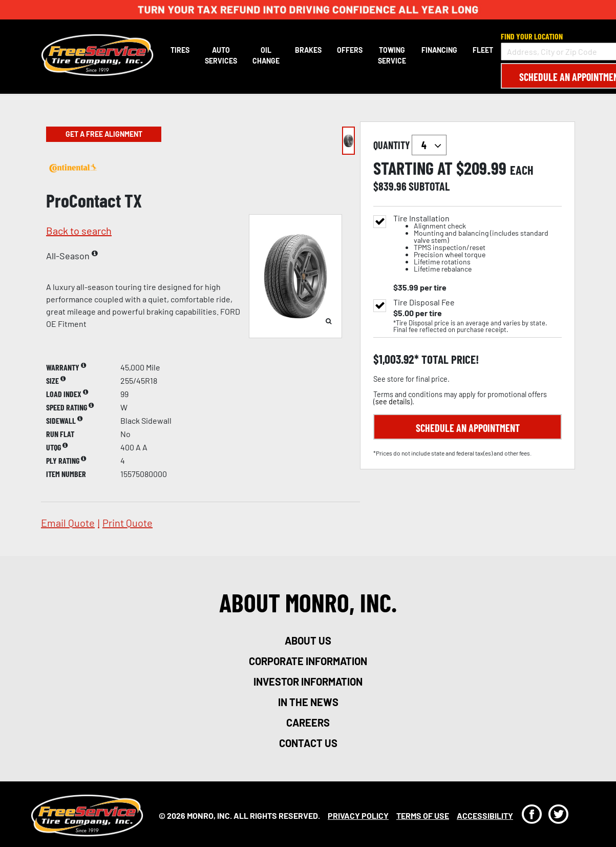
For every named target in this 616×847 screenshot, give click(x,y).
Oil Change (266, 55)
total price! (449, 359)
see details (393, 401)
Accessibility (485, 815)
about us (308, 641)
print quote (128, 523)
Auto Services (221, 55)
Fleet (483, 50)
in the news (308, 702)
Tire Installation (477, 244)
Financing (439, 50)
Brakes (308, 50)
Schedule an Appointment (468, 428)
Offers (350, 50)
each (522, 170)
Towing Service (392, 55)
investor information (308, 681)
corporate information (308, 661)
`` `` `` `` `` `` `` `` (429, 145)
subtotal (429, 186)
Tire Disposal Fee (424, 302)
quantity (410, 145)
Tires (180, 50)
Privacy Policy (358, 815)
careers (308, 722)
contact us (308, 743)
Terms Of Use (423, 815)
